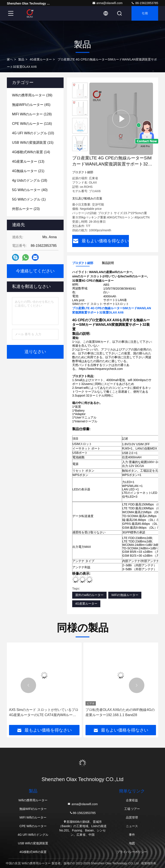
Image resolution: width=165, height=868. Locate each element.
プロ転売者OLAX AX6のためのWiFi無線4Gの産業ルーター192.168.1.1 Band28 (120, 712)
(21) (28, 171)
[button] (80, 149)
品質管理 (132, 817)
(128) (32, 114)
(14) (31, 152)
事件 (132, 835)
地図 (132, 843)
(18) (30, 180)
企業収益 (132, 800)
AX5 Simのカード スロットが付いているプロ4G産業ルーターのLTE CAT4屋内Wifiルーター (44, 713)
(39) (32, 95)
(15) (33, 143)
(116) (32, 124)
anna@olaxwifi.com (107, 3)
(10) (33, 133)
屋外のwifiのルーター (89, 595)
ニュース (132, 826)
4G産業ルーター (41, 59)
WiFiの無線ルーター (125, 595)
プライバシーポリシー (132, 852)
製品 (21, 59)
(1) (29, 199)
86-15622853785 (145, 3)
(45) (31, 105)
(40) (30, 190)
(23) (26, 209)
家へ (10, 59)
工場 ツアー (132, 809)
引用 (145, 13)
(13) (28, 161)
